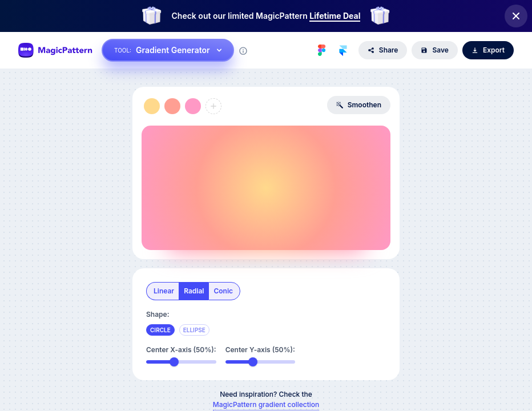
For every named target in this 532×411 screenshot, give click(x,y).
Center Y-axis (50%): (260, 350)
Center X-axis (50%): (181, 350)
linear (164, 291)
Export (488, 50)
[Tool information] (243, 51)
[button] (152, 106)
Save (434, 50)
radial (194, 291)
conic (223, 291)
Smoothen (359, 105)
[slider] (174, 362)
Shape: (158, 314)
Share (383, 50)
